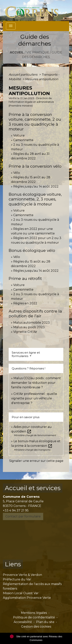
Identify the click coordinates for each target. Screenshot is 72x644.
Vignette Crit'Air (25, 332)
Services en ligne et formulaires (26, 354)
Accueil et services (33, 488)
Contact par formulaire (23, 516)
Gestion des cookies (36, 627)
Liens (13, 564)
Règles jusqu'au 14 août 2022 (36, 186)
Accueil (17, 52)
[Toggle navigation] (11, 26)
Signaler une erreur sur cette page (36, 461)
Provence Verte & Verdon (22, 575)
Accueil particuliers (23, 75)
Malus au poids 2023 (29, 327)
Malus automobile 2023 (31, 323)
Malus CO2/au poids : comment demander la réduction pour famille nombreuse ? (36, 383)
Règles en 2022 (25, 303)
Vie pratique (38, 52)
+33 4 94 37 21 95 (16, 510)
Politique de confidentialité (34, 617)
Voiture (19, 135)
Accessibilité (23, 622)
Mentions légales (34, 613)
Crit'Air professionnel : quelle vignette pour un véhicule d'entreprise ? (34, 398)
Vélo (17, 173)
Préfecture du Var (17, 579)
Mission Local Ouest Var (21, 593)
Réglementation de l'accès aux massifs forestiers (32, 586)
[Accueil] (34, 11)
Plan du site (45, 622)
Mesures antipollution (42, 79)
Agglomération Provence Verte (27, 598)
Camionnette (23, 140)
